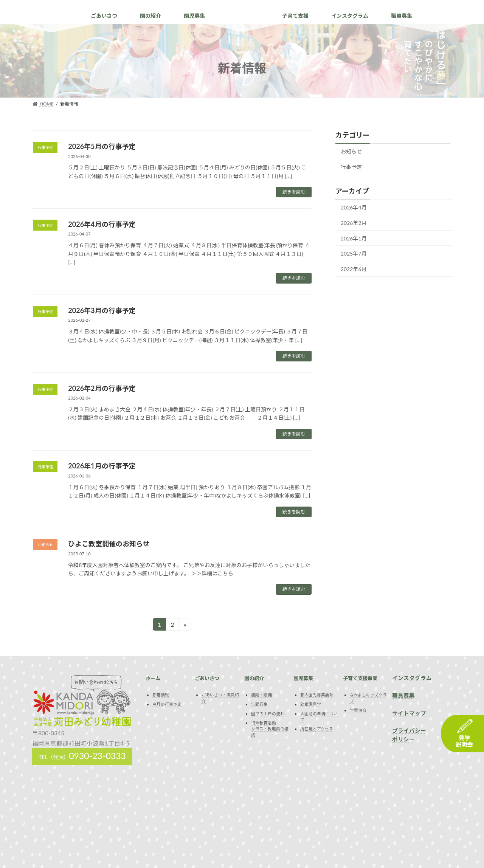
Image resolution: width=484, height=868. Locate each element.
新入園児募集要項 (317, 695)
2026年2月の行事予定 (102, 388)
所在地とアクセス (317, 729)
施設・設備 (261, 695)
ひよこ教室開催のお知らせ (109, 544)
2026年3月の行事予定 (102, 310)
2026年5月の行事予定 (102, 146)
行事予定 (351, 167)
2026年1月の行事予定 (102, 466)
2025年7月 (354, 253)
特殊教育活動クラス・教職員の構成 (270, 729)
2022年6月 (354, 269)
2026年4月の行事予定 (102, 224)
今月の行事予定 (167, 704)
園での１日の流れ (268, 714)
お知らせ (351, 151)
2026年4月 (354, 208)
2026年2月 (354, 223)
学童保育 (358, 710)
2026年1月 (354, 238)
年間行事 (259, 704)
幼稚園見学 (311, 704)
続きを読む (294, 192)
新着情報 (161, 695)
